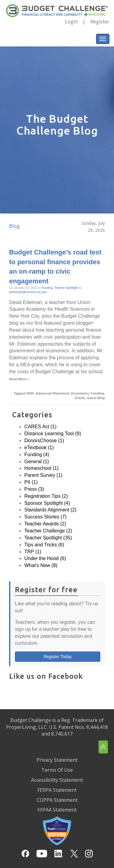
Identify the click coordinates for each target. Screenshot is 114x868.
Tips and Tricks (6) (44, 545)
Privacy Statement (57, 760)
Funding (47, 288)
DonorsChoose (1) (44, 441)
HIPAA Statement (57, 810)
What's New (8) (41, 565)
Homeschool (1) (41, 468)
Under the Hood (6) (45, 558)
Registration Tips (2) (46, 496)
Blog (14, 226)
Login (71, 22)
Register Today (58, 657)
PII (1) (31, 482)
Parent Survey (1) (43, 475)
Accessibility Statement (57, 780)
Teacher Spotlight (66, 288)
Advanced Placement (52, 393)
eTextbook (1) (39, 448)
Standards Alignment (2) (50, 510)
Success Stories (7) (45, 517)
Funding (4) (37, 455)
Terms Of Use (57, 770)
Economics (80, 393)
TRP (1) (33, 552)
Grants (80, 398)
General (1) (37, 461)
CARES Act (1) (40, 427)
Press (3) (34, 489)
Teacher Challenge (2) (48, 531)
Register (100, 22)
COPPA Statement (57, 800)
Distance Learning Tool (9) (53, 434)
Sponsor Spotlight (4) (47, 503)
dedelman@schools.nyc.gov (28, 292)
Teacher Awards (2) (45, 524)
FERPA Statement (57, 790)
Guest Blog (96, 398)
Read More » (19, 379)
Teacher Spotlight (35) (48, 538)
